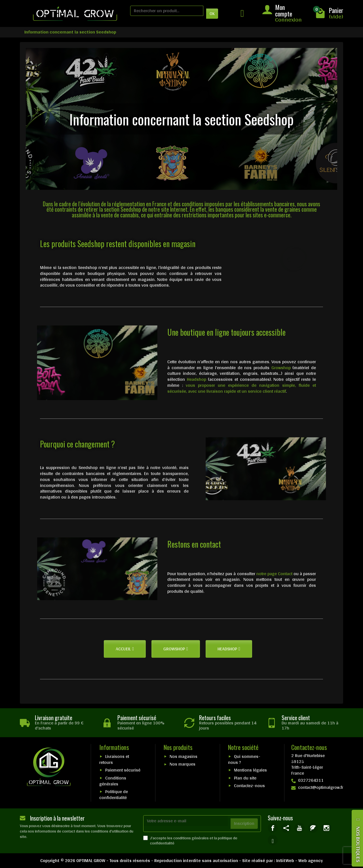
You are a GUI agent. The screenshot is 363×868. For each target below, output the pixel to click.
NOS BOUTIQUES (358, 844)
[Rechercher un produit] (167, 11)
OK (212, 13)
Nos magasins (183, 756)
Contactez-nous (249, 786)
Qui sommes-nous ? (244, 759)
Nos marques (182, 764)
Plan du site (245, 778)
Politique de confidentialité (114, 795)
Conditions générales (113, 781)
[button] (125, 649)
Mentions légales (250, 770)
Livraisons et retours (114, 759)
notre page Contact (274, 574)
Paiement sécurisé (123, 770)
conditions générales (191, 838)
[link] (273, 828)
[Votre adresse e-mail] (186, 821)
